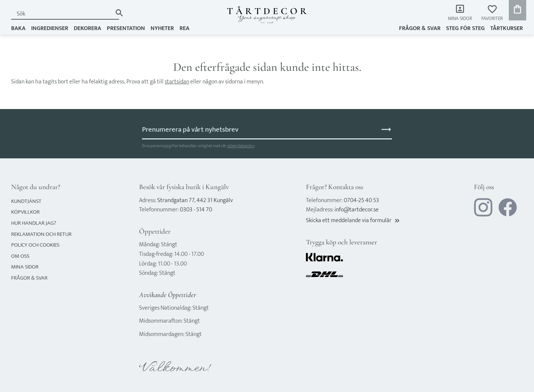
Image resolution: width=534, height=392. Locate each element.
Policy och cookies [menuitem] (35, 245)
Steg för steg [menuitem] (465, 28)
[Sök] (119, 13)
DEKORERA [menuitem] (88, 28)
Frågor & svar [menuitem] (420, 28)
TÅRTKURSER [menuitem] (507, 28)
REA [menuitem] (184, 28)
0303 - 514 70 (196, 210)
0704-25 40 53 (361, 200)
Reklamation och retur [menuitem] (41, 234)
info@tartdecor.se (357, 210)
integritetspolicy (241, 146)
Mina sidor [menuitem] (460, 19)
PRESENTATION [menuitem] (126, 28)
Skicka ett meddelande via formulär (353, 220)
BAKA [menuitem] (18, 28)
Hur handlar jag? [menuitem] (34, 223)
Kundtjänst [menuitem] (26, 201)
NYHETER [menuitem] (162, 28)
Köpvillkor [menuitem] (25, 212)
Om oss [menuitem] (20, 256)
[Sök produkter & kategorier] (62, 14)
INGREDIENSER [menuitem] (50, 28)
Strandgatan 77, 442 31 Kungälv (195, 200)
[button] (492, 13)
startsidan (177, 82)
